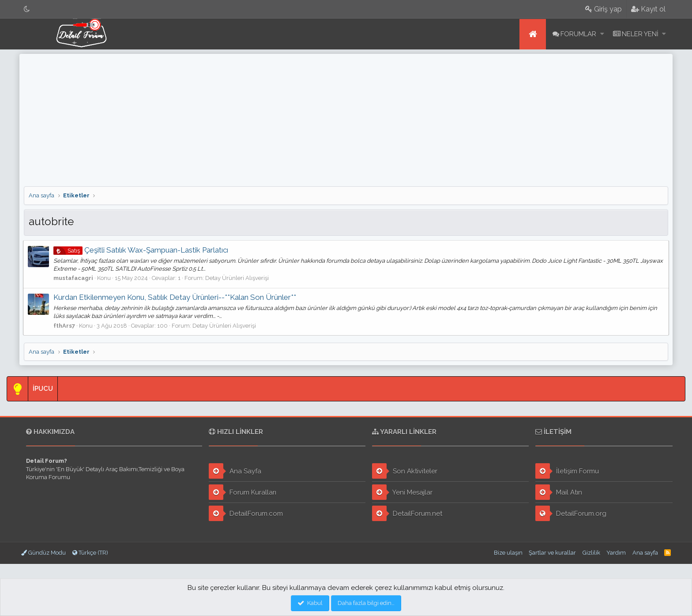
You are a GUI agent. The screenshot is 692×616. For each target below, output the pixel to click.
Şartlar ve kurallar (552, 553)
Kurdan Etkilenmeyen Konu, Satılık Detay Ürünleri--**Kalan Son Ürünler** (176, 297)
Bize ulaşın (508, 553)
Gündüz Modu (43, 553)
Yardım (616, 553)
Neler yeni (640, 34)
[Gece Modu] (27, 9)
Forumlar (578, 34)
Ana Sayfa (235, 471)
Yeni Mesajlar (402, 492)
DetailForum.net (407, 513)
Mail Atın (559, 492)
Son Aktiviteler (405, 471)
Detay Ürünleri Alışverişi (238, 278)
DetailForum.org (571, 513)
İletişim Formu (567, 471)
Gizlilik (591, 553)
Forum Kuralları (243, 492)
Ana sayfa (533, 34)
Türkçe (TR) (90, 553)
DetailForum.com (246, 513)
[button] (602, 34)
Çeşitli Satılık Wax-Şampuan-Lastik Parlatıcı (142, 250)
